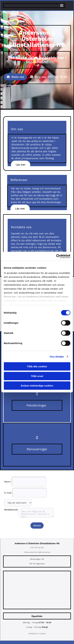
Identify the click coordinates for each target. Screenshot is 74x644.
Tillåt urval (37, 376)
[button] (15, 77)
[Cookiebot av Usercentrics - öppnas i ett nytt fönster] (56, 256)
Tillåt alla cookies (37, 366)
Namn (7, 482)
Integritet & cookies (37, 634)
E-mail (8, 493)
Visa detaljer (57, 356)
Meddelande (11, 510)
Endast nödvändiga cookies (37, 386)
